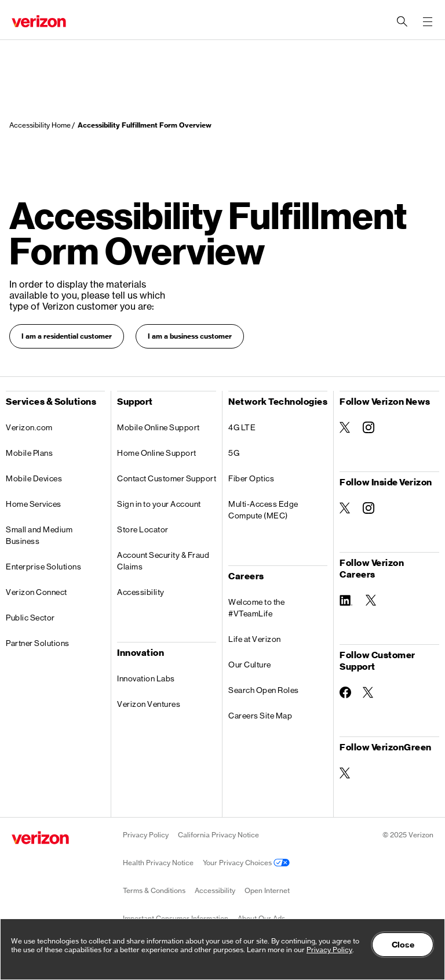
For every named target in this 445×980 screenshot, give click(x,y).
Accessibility (141, 592)
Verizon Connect (37, 592)
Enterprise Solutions (43, 567)
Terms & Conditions (154, 890)
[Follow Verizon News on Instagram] (369, 427)
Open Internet (267, 890)
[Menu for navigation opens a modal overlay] (428, 21)
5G (234, 453)
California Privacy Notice (218, 835)
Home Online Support (157, 453)
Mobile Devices (34, 478)
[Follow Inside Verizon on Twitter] (345, 508)
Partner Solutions (38, 643)
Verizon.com (29, 427)
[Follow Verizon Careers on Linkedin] (347, 599)
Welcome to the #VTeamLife (256, 608)
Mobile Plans (29, 453)
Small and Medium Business (39, 535)
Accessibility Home (40, 125)
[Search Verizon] (402, 21)
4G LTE (242, 427)
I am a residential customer (67, 336)
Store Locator (143, 529)
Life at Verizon (255, 639)
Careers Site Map (260, 716)
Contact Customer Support (167, 478)
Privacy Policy (146, 835)
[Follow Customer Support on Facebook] (345, 692)
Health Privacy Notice (158, 863)
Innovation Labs (146, 678)
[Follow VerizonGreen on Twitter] (345, 773)
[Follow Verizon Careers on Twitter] (371, 600)
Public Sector (30, 618)
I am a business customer (190, 336)
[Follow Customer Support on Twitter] (369, 692)
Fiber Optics (251, 478)
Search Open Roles (264, 690)
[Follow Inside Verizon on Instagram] (369, 508)
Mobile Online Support (158, 427)
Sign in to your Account (159, 504)
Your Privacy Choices (246, 863)
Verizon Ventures (149, 704)
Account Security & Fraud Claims (163, 561)
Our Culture (250, 665)
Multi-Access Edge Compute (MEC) (263, 510)
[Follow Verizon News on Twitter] (345, 427)
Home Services (34, 504)
